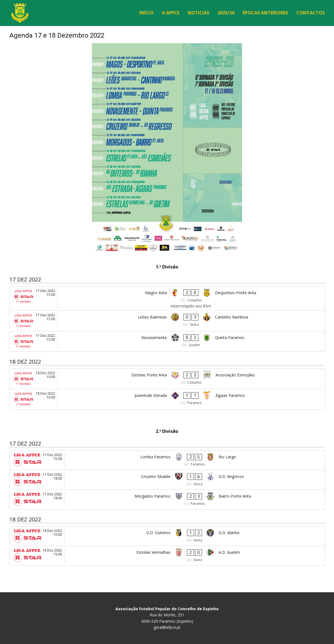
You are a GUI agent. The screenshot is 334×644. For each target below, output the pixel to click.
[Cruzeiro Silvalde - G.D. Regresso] (167, 480)
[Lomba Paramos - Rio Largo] (167, 460)
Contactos (311, 13)
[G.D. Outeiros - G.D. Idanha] (167, 536)
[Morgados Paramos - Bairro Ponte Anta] (167, 500)
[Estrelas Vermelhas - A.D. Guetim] (167, 556)
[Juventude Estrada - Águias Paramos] (167, 399)
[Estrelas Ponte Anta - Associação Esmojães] (167, 379)
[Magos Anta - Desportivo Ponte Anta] (167, 299)
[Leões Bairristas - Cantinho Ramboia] (167, 321)
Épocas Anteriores (265, 13)
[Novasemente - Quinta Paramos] (167, 341)
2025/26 (226, 13)
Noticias (198, 13)
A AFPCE (171, 13)
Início (146, 13)
